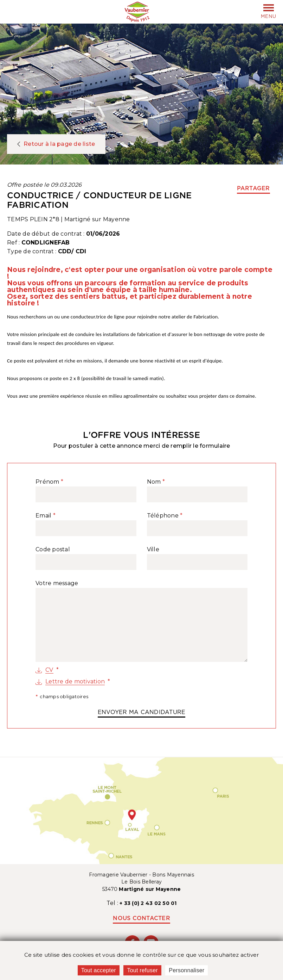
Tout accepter (99, 970)
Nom (154, 482)
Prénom (47, 482)
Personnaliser (186, 970)
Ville (153, 550)
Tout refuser (142, 970)
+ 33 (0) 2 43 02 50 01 (148, 903)
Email (43, 516)
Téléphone (163, 516)
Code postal (53, 550)
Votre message (57, 583)
